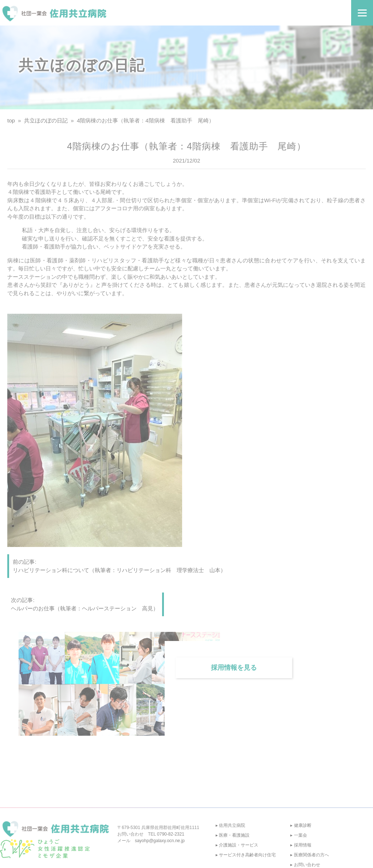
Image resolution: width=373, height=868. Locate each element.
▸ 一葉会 (299, 835)
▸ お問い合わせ (305, 865)
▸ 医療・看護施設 (233, 835)
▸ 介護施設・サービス (237, 845)
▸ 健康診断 (301, 825)
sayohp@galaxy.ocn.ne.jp (160, 841)
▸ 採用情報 (301, 845)
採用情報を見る (234, 668)
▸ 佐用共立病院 (230, 825)
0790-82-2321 (171, 834)
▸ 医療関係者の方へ (309, 855)
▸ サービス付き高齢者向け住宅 (246, 855)
